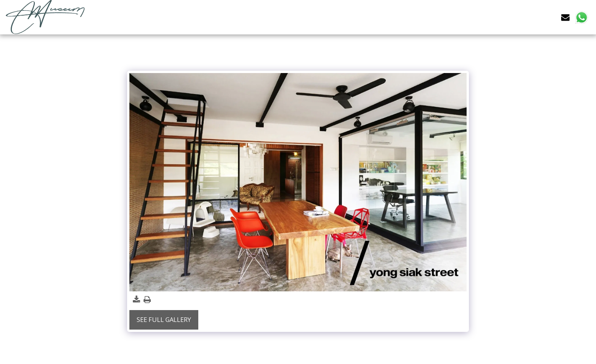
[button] (565, 17)
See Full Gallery (164, 319)
